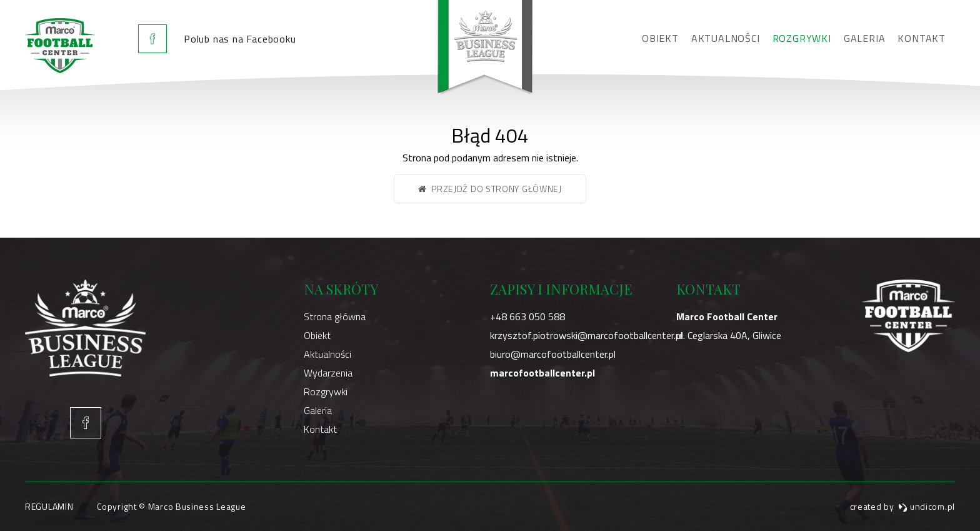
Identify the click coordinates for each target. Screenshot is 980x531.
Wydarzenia (328, 373)
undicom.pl (927, 506)
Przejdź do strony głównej (490, 189)
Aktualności (726, 38)
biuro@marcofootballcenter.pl (553, 354)
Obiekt (660, 38)
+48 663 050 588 (527, 316)
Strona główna (335, 316)
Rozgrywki (802, 38)
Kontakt (922, 38)
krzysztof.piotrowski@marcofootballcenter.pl (586, 335)
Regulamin (49, 506)
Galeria (865, 38)
